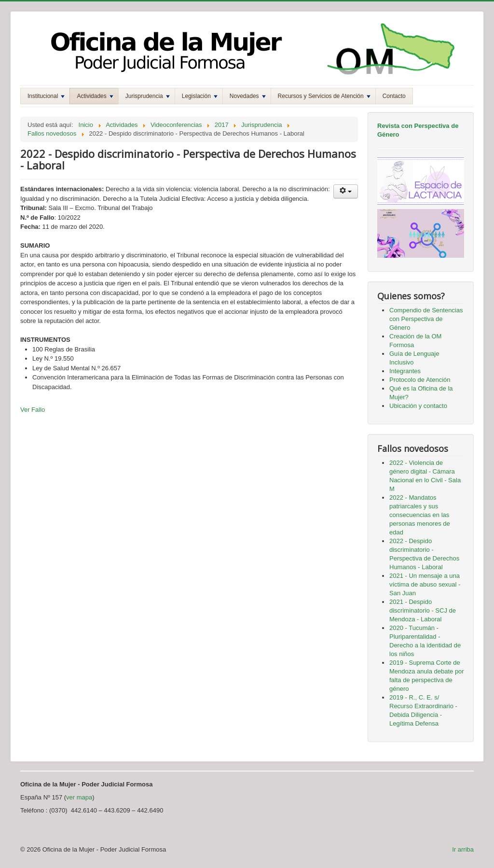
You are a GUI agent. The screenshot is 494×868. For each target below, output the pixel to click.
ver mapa (79, 797)
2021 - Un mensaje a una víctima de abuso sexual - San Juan (425, 584)
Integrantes (405, 371)
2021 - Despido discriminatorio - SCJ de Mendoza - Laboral (423, 610)
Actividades (95, 96)
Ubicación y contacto (418, 406)
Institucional (46, 96)
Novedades (248, 96)
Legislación (200, 96)
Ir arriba (463, 849)
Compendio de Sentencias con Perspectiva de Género (426, 319)
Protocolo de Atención (420, 380)
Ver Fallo (33, 410)
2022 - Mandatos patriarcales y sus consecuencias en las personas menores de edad (420, 515)
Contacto (394, 96)
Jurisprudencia (148, 96)
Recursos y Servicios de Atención (324, 96)
